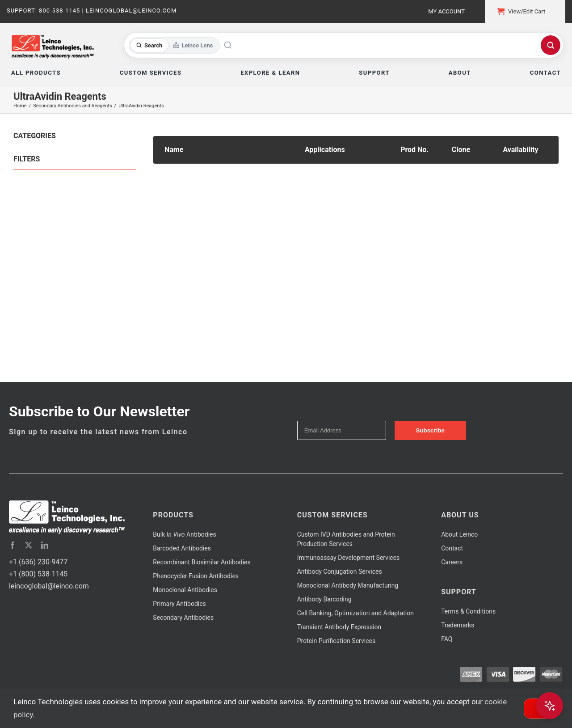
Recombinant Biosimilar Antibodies (202, 562)
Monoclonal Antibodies (185, 590)
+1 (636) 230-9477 (38, 562)
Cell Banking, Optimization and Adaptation (355, 613)
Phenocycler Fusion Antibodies (196, 576)
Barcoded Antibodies (182, 548)
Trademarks (458, 625)
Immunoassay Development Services (349, 558)
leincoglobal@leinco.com (49, 586)
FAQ (447, 639)
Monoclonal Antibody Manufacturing (348, 585)
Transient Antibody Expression (339, 627)
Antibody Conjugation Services (340, 571)
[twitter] (29, 545)
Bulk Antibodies (184, 534)
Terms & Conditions (468, 611)
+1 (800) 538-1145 (38, 574)
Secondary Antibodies (183, 618)
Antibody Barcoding (324, 599)
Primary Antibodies (179, 604)
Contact (452, 548)
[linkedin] (45, 545)
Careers (452, 562)
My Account (446, 11)
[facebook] (13, 545)
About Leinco (459, 534)
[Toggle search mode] (175, 45)
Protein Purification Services (336, 641)
